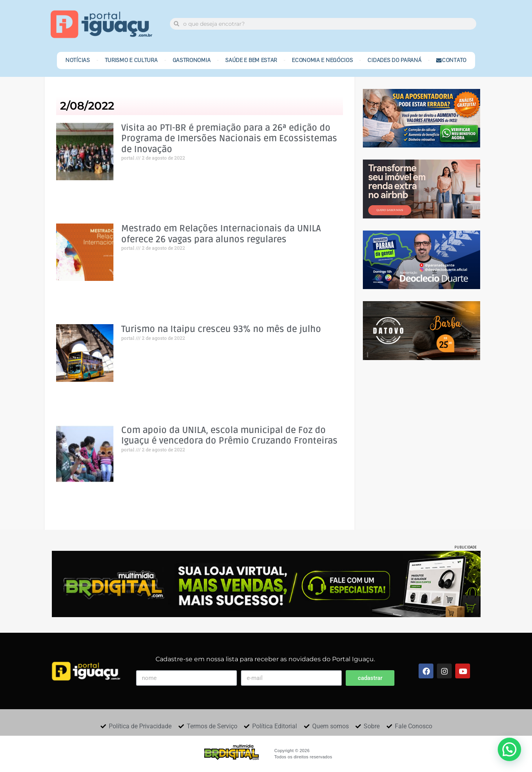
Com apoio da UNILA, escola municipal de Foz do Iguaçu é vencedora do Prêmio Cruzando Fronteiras (229, 436)
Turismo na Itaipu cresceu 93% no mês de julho (221, 329)
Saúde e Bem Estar (251, 60)
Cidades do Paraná (394, 60)
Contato (451, 60)
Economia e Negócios (322, 60)
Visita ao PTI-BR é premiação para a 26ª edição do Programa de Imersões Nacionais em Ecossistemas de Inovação (229, 139)
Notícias (78, 60)
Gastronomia (192, 60)
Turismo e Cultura (131, 60)
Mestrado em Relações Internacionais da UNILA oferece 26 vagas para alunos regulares (221, 234)
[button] (509, 749)
